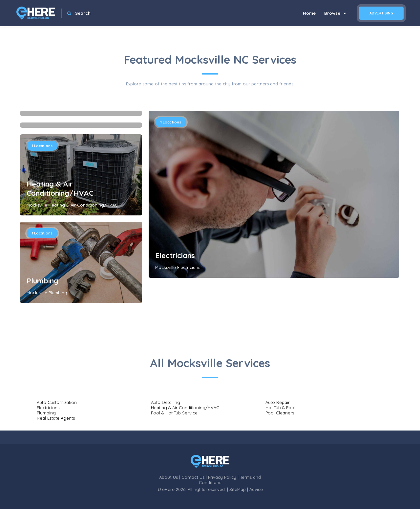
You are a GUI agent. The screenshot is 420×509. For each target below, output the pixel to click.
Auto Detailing (166, 402)
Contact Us (193, 477)
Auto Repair (278, 402)
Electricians (175, 255)
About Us (168, 477)
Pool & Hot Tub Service (174, 413)
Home (309, 13)
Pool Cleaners (280, 413)
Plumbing (42, 281)
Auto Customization (57, 402)
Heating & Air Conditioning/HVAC (60, 188)
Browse (335, 13)
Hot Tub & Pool (280, 408)
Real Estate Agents (56, 418)
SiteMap (238, 489)
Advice (256, 489)
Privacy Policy (222, 477)
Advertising (381, 13)
